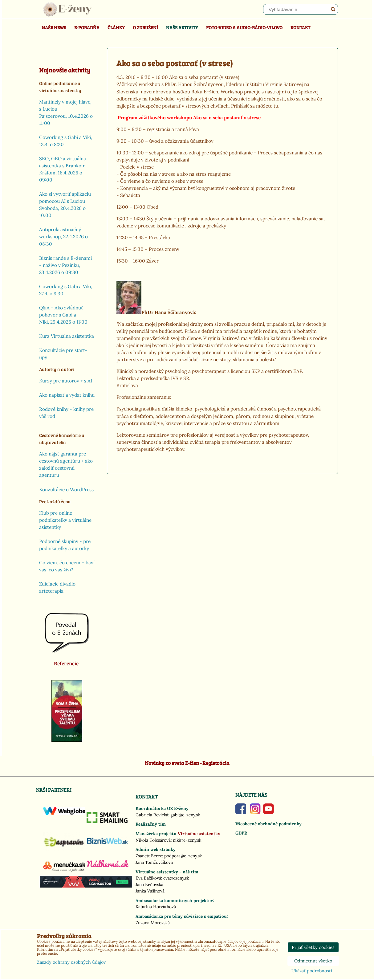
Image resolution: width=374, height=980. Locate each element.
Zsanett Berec (149, 856)
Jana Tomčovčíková (154, 862)
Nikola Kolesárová (153, 840)
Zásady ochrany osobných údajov (71, 962)
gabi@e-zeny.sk (185, 815)
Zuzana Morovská (153, 923)
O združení (145, 27)
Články (116, 27)
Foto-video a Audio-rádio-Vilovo (244, 27)
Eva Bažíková (148, 878)
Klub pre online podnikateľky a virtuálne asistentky (65, 520)
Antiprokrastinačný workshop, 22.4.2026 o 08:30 (63, 237)
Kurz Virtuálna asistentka (67, 336)
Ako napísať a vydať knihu (67, 395)
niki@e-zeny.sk (187, 840)
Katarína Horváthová (156, 907)
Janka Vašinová (150, 891)
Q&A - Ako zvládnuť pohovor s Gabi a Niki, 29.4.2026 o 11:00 (63, 315)
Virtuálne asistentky (199, 834)
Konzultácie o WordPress (66, 490)
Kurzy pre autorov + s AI (66, 381)
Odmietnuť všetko (313, 961)
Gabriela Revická (152, 815)
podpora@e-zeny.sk (183, 856)
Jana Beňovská (149, 884)
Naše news (54, 27)
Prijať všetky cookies (313, 947)
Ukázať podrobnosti (312, 971)
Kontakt (300, 27)
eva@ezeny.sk (176, 878)
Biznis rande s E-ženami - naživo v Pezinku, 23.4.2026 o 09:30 (65, 265)
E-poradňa (87, 27)
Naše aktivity (182, 27)
